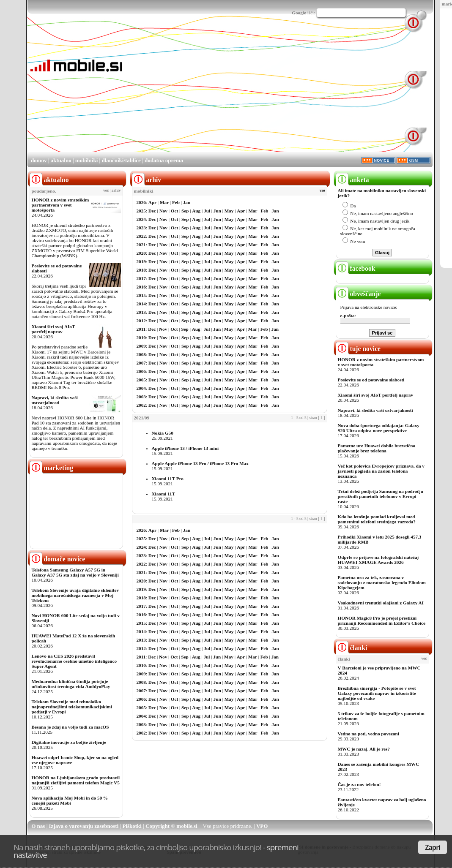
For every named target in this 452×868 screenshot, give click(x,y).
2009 (141, 346)
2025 (141, 211)
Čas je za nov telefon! (359, 784)
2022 (141, 236)
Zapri (433, 847)
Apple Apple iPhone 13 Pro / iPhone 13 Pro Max (200, 463)
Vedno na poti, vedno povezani (368, 734)
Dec (152, 211)
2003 (141, 397)
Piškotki (132, 826)
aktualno (61, 160)
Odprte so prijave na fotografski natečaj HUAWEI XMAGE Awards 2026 (378, 560)
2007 (141, 363)
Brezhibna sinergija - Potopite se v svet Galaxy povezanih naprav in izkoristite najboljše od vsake (377, 693)
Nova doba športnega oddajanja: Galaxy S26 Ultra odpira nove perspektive (379, 428)
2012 (141, 321)
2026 (141, 202)
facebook (356, 268)
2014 (141, 304)
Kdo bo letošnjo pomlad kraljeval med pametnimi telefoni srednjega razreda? (377, 519)
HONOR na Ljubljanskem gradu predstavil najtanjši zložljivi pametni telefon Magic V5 (76, 780)
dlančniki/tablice (121, 160)
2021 (141, 245)
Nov (163, 211)
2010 (141, 337)
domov (39, 160)
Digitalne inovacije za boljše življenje (69, 742)
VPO (262, 826)
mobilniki (86, 160)
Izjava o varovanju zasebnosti (84, 826)
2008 (141, 354)
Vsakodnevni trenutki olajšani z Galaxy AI (381, 603)
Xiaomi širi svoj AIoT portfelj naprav (53, 329)
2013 (141, 312)
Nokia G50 (163, 433)
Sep (185, 211)
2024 (141, 219)
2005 (141, 380)
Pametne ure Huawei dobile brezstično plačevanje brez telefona (377, 448)
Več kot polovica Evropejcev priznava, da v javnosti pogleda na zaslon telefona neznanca (381, 471)
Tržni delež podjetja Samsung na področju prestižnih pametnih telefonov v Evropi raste (381, 496)
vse (322, 190)
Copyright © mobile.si (171, 826)
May (229, 211)
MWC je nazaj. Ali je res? (364, 749)
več (106, 190)
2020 (141, 253)
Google (299, 13)
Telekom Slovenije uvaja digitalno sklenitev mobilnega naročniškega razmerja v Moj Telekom (75, 595)
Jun (217, 211)
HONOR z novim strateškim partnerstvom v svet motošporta (60, 205)
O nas (38, 826)
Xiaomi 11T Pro (168, 479)
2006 (141, 371)
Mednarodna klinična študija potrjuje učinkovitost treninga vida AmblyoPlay (71, 684)
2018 (141, 270)
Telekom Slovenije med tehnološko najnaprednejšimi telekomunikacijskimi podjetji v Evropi (72, 707)
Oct (174, 211)
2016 (141, 287)
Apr (152, 202)
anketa (352, 180)
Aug (196, 211)
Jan (187, 202)
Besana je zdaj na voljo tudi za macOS (70, 727)
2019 (141, 261)
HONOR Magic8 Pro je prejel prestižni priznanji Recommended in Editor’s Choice (382, 620)
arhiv (116, 190)
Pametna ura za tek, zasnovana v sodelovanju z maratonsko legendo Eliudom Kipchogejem (382, 582)
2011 (141, 329)
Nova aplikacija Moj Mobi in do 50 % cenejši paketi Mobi (70, 800)
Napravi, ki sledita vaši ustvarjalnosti (55, 400)
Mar (164, 202)
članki (352, 648)
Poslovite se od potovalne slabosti (371, 380)
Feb (176, 202)
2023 (141, 228)
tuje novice (358, 349)
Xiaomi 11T (164, 494)
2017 (141, 278)
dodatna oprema (164, 160)
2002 (141, 405)
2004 (141, 388)
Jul (207, 211)
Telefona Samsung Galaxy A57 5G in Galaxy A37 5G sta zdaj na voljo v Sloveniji (75, 572)
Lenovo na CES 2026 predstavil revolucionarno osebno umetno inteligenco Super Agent (74, 661)
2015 (141, 295)
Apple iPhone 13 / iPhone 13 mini (185, 448)
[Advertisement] (234, 92)
